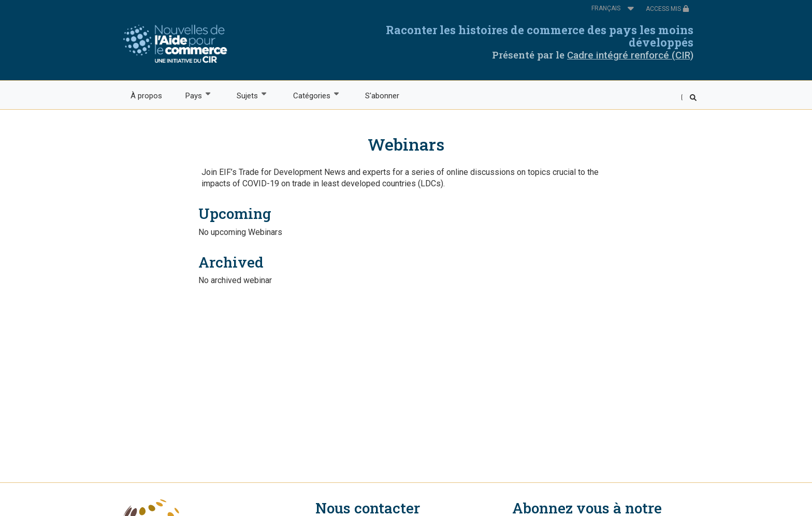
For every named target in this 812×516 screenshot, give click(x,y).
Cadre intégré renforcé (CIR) (630, 55)
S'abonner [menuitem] (382, 96)
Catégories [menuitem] (311, 95)
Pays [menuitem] (193, 95)
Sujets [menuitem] (247, 95)
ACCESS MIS (668, 9)
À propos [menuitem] (146, 96)
